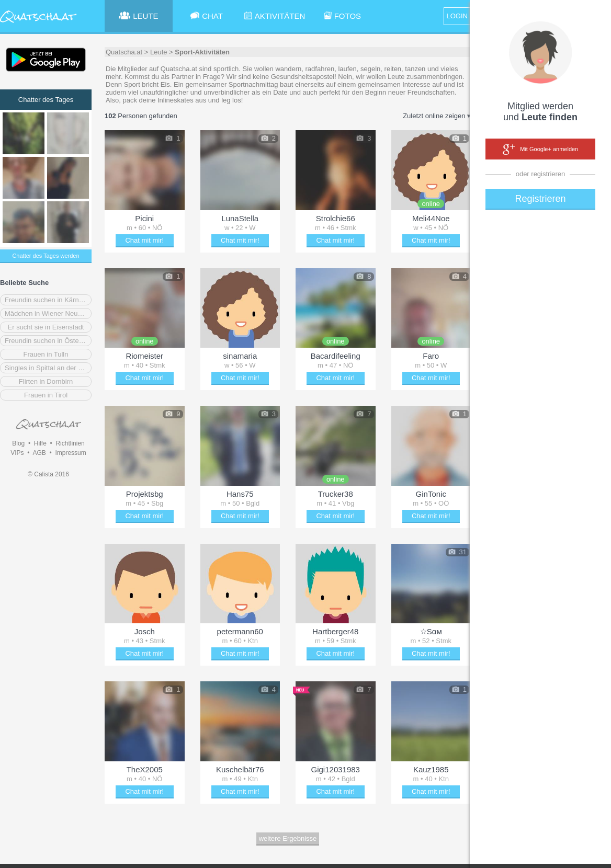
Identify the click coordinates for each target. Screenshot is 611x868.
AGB (39, 453)
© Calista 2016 (48, 474)
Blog (18, 443)
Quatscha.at (124, 52)
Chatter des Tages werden (46, 256)
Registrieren (540, 199)
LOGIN (457, 16)
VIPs (17, 453)
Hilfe (40, 443)
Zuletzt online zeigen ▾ (437, 116)
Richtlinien (70, 443)
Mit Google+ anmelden (540, 150)
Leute (159, 52)
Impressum (70, 453)
